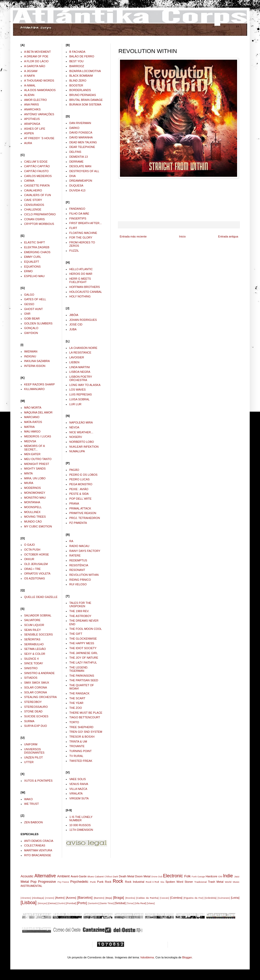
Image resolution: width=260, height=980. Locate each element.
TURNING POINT (80, 751)
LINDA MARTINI (80, 367)
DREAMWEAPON (81, 181)
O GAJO (30, 545)
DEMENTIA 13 (79, 157)
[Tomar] (130, 903)
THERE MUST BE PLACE (86, 713)
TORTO (74, 722)
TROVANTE (77, 746)
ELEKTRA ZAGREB (37, 247)
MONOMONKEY (35, 493)
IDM (220, 877)
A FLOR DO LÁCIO (36, 61)
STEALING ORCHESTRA (41, 697)
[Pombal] (71, 903)
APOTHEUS (32, 119)
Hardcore (211, 876)
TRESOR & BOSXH (82, 737)
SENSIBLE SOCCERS (38, 634)
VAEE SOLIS (77, 779)
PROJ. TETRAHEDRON (85, 518)
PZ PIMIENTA (78, 523)
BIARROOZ (77, 66)
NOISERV (76, 437)
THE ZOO (76, 708)
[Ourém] (61, 903)
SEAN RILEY (33, 630)
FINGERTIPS (78, 218)
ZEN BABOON (33, 822)
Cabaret (99, 876)
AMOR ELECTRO (36, 100)
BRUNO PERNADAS (83, 95)
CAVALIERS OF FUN (38, 195)
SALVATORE (32, 620)
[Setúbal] (120, 903)
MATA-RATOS (33, 422)
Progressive (47, 882)
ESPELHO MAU (34, 276)
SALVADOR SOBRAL (38, 615)
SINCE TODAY (34, 663)
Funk (194, 877)
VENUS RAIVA (79, 784)
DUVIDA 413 (77, 190)
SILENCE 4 (31, 659)
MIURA (29, 483)
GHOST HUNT (34, 309)
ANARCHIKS (32, 109)
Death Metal (127, 876)
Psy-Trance (63, 882)
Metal (25, 882)
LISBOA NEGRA (80, 372)
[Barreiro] (99, 898)
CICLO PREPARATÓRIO (40, 214)
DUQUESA (76, 186)
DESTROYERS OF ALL (84, 171)
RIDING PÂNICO (80, 580)
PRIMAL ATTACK (80, 508)
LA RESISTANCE (80, 352)
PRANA (74, 504)
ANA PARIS (32, 104)
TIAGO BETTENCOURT (85, 717)
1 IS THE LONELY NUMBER (81, 819)
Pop (33, 882)
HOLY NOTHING (80, 296)
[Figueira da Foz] (193, 898)
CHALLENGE (33, 209)
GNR (27, 314)
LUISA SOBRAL (79, 399)
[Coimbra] (176, 898)
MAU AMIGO (32, 431)
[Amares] (50, 898)
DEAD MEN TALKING (83, 142)
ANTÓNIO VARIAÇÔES (39, 114)
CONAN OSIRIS (34, 219)
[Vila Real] (140, 903)
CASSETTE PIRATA (37, 186)
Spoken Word (174, 882)
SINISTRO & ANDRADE (40, 673)
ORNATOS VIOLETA (37, 573)
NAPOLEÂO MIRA (81, 422)
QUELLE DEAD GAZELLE (41, 597)
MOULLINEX (32, 512)
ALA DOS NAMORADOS (40, 90)
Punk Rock (104, 882)
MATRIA (29, 427)
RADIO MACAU (79, 546)
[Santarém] (93, 903)
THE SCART (77, 698)
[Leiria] (235, 898)
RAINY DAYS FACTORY (85, 551)
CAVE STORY (33, 200)
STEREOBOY (33, 702)
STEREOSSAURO (36, 707)
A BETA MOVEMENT (38, 52)
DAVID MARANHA (81, 137)
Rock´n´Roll (152, 882)
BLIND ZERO (78, 81)
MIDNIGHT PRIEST (37, 464)
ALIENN (29, 95)
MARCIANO (32, 417)
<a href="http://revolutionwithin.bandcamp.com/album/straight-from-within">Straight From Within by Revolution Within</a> (179, 199)
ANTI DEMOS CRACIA (39, 841)
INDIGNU (30, 356)
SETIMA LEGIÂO (35, 649)
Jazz (237, 876)
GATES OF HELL (35, 299)
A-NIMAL (30, 85)
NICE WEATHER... (81, 432)
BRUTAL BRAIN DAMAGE (86, 100)
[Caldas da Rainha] (147, 898)
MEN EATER (32, 454)
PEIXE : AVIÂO (79, 489)
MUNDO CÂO (33, 522)
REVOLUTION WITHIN (84, 575)
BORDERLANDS (80, 90)
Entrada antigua (228, 236)
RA (71, 541)
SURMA (29, 721)
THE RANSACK (79, 693)
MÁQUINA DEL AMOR (38, 412)
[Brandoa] (130, 898)
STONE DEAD (33, 711)
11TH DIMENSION (81, 830)
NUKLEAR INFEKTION (84, 447)
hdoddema (147, 957)
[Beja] (109, 898)
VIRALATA (76, 793)
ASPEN (29, 133)
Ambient (63, 876)
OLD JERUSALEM (36, 564)
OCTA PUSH (32, 550)
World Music (232, 882)
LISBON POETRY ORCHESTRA (81, 378)
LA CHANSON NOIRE (83, 348)
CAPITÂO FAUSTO (36, 171)
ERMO (28, 271)
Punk (93, 882)
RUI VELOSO (78, 584)
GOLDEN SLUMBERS (38, 323)
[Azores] (71, 898)
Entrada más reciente (133, 236)
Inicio (183, 236)
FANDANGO (77, 209)
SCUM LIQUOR (34, 625)
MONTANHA (32, 502)
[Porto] (82, 903)
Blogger (187, 957)
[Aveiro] (60, 898)
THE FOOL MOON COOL (85, 629)
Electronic (173, 876)
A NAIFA (30, 76)
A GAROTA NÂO (35, 66)
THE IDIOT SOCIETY (83, 648)
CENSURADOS (34, 205)
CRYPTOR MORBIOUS (39, 224)
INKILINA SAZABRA (37, 361)
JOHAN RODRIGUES (83, 320)
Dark (115, 876)
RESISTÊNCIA (79, 565)
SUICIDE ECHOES (36, 716)
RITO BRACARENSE (38, 855)
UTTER (29, 762)
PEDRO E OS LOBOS (83, 475)
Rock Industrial (135, 882)
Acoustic (27, 876)
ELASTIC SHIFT (35, 242)
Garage (201, 877)
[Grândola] (211, 898)
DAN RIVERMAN (80, 123)
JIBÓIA (74, 315)
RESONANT (77, 570)
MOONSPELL (33, 507)
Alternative (45, 876)
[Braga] (119, 898)
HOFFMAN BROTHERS (85, 287)
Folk (188, 876)
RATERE (75, 555)
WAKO (28, 799)
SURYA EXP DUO (36, 726)
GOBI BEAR (32, 319)
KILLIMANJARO (34, 389)
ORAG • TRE (32, 569)
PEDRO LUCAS (79, 479)
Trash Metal (216, 882)
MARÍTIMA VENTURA (38, 850)
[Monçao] (42, 903)
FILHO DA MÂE (79, 214)
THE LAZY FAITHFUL (83, 663)
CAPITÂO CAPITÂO (37, 166)
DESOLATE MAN (80, 166)
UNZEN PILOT (34, 757)
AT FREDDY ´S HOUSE (39, 138)
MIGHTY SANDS (35, 469)
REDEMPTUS (78, 560)
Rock (118, 881)
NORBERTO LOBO (82, 442)
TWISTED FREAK (81, 761)
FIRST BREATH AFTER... (85, 223)
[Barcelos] (85, 898)
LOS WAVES (77, 390)
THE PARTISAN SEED (84, 680)
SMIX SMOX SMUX (37, 683)
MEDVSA (30, 441)
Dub (160, 877)
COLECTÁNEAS (35, 845)
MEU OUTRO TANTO (38, 459)
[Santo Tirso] (106, 903)
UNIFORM (31, 744)
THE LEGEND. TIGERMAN (79, 669)
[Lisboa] (29, 903)
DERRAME (76, 162)
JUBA (73, 329)
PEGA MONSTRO (81, 484)
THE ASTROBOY (80, 616)
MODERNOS (33, 488)
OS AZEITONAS (35, 578)
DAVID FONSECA (81, 133)
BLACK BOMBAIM (81, 76)
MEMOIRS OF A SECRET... (34, 448)
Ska (162, 882)
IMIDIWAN (31, 351)
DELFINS (75, 152)
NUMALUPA (77, 451)
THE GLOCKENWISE (83, 639)
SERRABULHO (34, 644)
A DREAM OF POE (36, 56)
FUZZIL (74, 251)
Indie (228, 876)
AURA (28, 143)
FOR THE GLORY (81, 237)
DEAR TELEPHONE (82, 147)
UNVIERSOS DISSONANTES (34, 751)
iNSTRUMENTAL (31, 886)
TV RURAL (76, 756)
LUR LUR (75, 404)
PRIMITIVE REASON (83, 513)
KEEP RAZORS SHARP (40, 384)
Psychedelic (79, 882)
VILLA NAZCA (78, 789)
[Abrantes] (26, 898)
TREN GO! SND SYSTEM (86, 732)
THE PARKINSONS (82, 676)
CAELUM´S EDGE (36, 162)
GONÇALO (31, 328)
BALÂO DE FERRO (82, 56)
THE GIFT (76, 634)
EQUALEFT (32, 262)
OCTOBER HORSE (37, 554)
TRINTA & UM (78, 741)
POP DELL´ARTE (80, 499)
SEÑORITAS (32, 639)
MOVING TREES (35, 517)
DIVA (72, 176)
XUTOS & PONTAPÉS (38, 781)
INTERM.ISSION (35, 366)
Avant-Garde (79, 876)
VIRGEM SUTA (79, 798)
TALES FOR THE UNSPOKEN (80, 604)
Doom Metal (143, 876)
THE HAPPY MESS (82, 643)
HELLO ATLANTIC (81, 269)
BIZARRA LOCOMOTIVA (85, 71)
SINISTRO (31, 668)
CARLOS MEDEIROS (38, 176)
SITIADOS (31, 678)
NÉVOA (74, 427)
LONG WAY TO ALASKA (85, 385)
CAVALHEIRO (33, 190)
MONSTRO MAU (35, 498)
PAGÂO (74, 470)
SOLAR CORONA (36, 687)
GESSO (29, 304)
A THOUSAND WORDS (39, 81)
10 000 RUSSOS (80, 825)
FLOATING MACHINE (83, 233)
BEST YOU (76, 61)
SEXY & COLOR (35, 654)
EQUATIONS (32, 267)
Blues (91, 876)
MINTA (28, 473)
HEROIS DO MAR (81, 274)
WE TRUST (32, 804)
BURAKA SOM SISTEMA (85, 104)
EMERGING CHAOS (37, 252)
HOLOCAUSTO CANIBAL (86, 292)
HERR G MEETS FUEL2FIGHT (80, 280)
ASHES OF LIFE (35, 129)
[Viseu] (151, 903)
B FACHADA (77, 52)
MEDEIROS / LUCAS (38, 436)
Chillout (108, 877)
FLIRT (73, 228)
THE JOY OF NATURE (84, 658)
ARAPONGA (32, 124)
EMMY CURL (33, 257)
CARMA (29, 181)
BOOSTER (76, 85)
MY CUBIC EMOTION (38, 526)
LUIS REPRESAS (80, 394)
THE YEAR (76, 703)
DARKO (74, 128)
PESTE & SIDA (79, 494)
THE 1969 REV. (79, 611)
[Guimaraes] (224, 898)
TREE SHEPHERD (81, 727)
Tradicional (201, 882)
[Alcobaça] (38, 898)
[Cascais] (164, 898)
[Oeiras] (52, 903)
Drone (154, 877)
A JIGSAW (31, 71)
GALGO (29, 295)
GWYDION (31, 333)
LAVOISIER (77, 357)
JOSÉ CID (76, 324)
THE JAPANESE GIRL (83, 653)
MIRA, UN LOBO (35, 478)
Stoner (189, 882)
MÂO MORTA (33, 408)
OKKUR (29, 559)
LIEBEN (74, 362)
